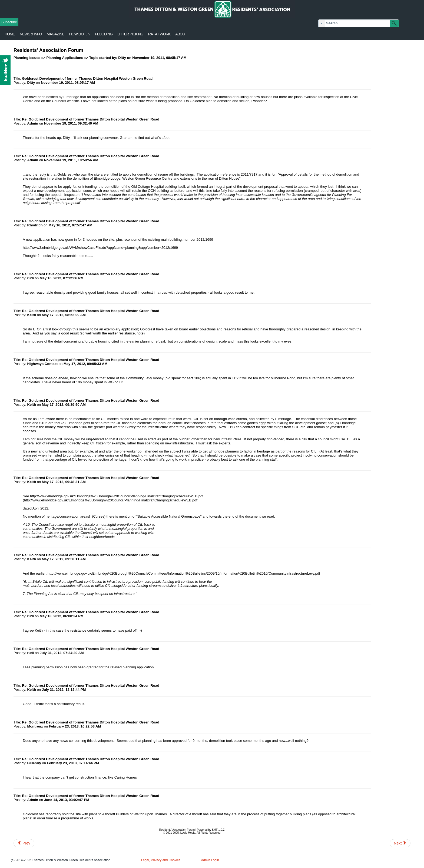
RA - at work (159, 34)
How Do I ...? (80, 34)
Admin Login (210, 860)
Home (10, 34)
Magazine (56, 34)
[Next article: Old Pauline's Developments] (400, 843)
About (181, 34)
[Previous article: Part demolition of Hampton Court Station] (24, 843)
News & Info (31, 34)
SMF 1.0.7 (218, 830)
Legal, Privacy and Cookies (161, 860)
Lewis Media (188, 833)
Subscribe (9, 22)
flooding (104, 34)
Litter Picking (130, 34)
